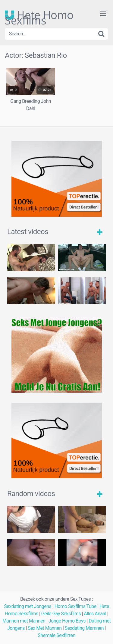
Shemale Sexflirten (56, 635)
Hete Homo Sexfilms (39, 15)
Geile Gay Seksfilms (61, 614)
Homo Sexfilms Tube (75, 606)
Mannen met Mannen (24, 621)
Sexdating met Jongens (28, 606)
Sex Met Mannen (45, 628)
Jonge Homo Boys (67, 621)
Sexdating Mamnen (84, 628)
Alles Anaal (95, 614)
